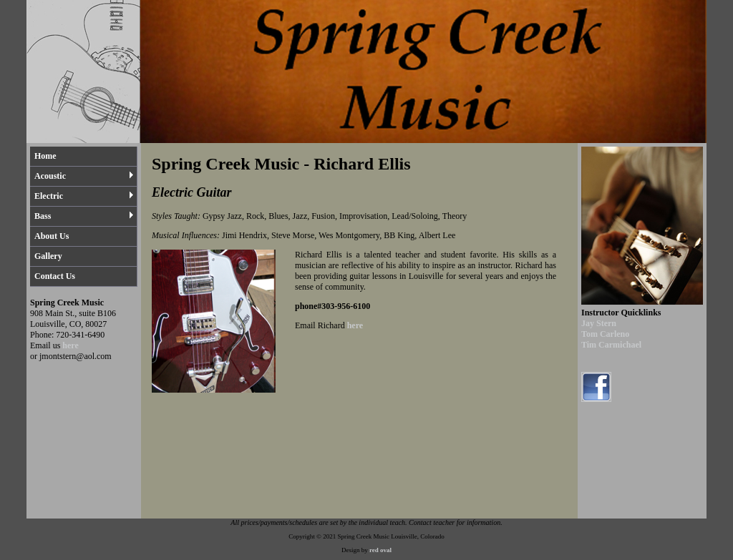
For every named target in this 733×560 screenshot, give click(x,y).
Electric (84, 196)
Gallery (48, 256)
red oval (380, 550)
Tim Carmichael (611, 345)
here (70, 345)
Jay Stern (599, 323)
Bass (84, 216)
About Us (52, 236)
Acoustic (84, 176)
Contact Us (55, 276)
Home (45, 156)
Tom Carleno (605, 334)
